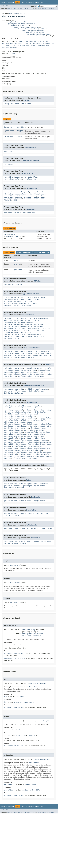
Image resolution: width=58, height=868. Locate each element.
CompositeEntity (11, 236)
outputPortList (29, 331)
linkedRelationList (20, 374)
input (6, 151)
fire (16, 260)
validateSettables (20, 458)
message (7, 446)
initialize (8, 328)
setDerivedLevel (10, 454)
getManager (39, 326)
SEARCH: (34, 6)
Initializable (8, 43)
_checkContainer (26, 351)
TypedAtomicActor (31, 160)
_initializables (30, 177)
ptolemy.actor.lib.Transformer (34, 32)
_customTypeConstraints (37, 298)
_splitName (24, 420)
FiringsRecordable (42, 41)
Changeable (28, 43)
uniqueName (39, 376)
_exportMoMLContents (33, 368)
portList (48, 374)
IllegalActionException (32, 636)
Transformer (31, 148)
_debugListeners (21, 194)
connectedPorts (44, 370)
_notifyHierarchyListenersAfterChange (20, 416)
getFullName (9, 440)
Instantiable (16, 45)
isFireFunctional (34, 328)
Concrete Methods (41, 252)
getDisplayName (39, 438)
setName (31, 357)
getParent (8, 391)
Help (42, 2)
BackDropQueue (10, 234)
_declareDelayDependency (38, 318)
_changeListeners (11, 192)
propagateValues (10, 448)
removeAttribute (25, 448)
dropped (20, 131)
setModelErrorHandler (41, 454)
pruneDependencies (11, 332)
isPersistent (21, 444)
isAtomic (49, 353)
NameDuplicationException (33, 634)
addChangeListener (11, 422)
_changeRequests (37, 192)
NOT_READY (17, 213)
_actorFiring (9, 318)
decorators (34, 426)
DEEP (43, 198)
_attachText (36, 406)
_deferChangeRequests (38, 194)
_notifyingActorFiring (13, 179)
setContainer (27, 336)
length (19, 136)
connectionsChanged (12, 322)
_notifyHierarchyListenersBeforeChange (20, 418)
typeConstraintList (12, 305)
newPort (35, 304)
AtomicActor (28, 173)
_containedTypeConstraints (15, 298)
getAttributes (10, 434)
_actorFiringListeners (13, 177)
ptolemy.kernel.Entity (19, 25)
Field (15, 9)
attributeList (10, 426)
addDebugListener (27, 422)
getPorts (7, 374)
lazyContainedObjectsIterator (40, 444)
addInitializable (32, 320)
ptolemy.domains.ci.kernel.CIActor (39, 34)
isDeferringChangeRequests (40, 442)
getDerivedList (25, 438)
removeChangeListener (42, 448)
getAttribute (32, 372)
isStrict (46, 328)
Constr (21, 9)
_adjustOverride (23, 406)
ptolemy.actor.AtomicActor (27, 29)
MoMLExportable (44, 45)
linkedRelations (36, 374)
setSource (21, 456)
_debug (27, 410)
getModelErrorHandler (24, 440)
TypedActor (18, 43)
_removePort (48, 368)
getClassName (39, 434)
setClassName (22, 452)
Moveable (5, 47)
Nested (10, 9)
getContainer (27, 353)
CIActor (12, 54)
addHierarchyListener (13, 424)
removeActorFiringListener (15, 335)
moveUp (7, 357)
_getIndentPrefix (39, 412)
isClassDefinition (36, 391)
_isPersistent (22, 196)
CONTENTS (36, 198)
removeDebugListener (12, 450)
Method (27, 9)
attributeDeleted (46, 424)
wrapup (16, 339)
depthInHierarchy (11, 428)
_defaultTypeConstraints (14, 299)
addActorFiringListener (13, 320)
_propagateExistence (12, 353)
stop (36, 336)
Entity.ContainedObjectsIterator (17, 104)
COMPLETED (8, 213)
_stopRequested (30, 179)
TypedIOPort (42, 29)
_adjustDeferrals (11, 351)
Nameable (13, 47)
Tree (23, 2)
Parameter (8, 127)
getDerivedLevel (10, 438)
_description (18, 368)
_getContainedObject (42, 351)
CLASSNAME (18, 198)
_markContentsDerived (29, 414)
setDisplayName (25, 454)
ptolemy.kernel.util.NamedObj (16, 22)
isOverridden (9, 444)
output (13, 151)
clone (25, 301)
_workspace (42, 196)
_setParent (8, 389)
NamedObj (32, 188)
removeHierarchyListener (32, 450)
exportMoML (19, 389)
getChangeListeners (25, 434)
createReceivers (28, 322)
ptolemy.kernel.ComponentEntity (26, 27)
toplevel (49, 456)
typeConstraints (28, 305)
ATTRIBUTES (8, 198)
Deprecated (30, 2)
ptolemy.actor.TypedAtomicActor (32, 31)
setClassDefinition (26, 376)
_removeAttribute (11, 420)
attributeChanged (30, 424)
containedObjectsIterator (14, 372)
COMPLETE (27, 198)
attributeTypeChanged (13, 301)
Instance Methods (24, 252)
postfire (40, 331)
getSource (8, 442)
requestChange (10, 452)
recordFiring (26, 332)
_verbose (32, 196)
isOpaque (7, 355)
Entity (26, 100)
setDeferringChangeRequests (40, 452)
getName (37, 440)
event (44, 428)
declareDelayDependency (13, 324)
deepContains (46, 426)
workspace (33, 458)
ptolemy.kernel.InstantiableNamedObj (22, 24)
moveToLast (48, 355)
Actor (22, 41)
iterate (7, 331)
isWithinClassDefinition (14, 393)
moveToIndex (37, 355)
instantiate (39, 353)
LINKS (15, 200)
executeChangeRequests (13, 430)
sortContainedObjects (35, 456)
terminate (8, 339)
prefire (17, 264)
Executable (29, 41)
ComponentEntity (31, 348)
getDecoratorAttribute (13, 436)
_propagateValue (44, 418)
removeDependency (34, 335)
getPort (42, 372)
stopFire (43, 336)
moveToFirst (26, 355)
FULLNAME (7, 200)
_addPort (7, 368)
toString (7, 458)
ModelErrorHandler (29, 45)
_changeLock (24, 192)
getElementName (42, 389)
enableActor (9, 285)
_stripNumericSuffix (38, 420)
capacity (20, 127)
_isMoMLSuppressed (11, 414)
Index (37, 2)
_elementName (9, 196)
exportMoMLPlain (31, 432)
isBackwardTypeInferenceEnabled (17, 304)
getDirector (9, 326)
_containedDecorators (35, 408)
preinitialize (20, 270)
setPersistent (10, 456)
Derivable (6, 45)
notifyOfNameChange (20, 446)
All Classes (5, 6)
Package (11, 2)
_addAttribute (10, 406)
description (24, 428)
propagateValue (35, 446)
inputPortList (20, 328)
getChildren (30, 389)
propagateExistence (19, 357)
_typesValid (9, 164)
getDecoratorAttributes (33, 436)
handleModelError (20, 442)
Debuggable (38, 43)
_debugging (8, 194)
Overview (4, 2)
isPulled (19, 285)
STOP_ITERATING (29, 213)
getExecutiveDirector (24, 326)
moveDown (16, 355)
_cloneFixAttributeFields (14, 408)
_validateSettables (12, 370)
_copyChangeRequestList (13, 410)
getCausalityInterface (34, 324)
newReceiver (17, 331)
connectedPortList (29, 370)
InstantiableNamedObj (34, 385)
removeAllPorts (10, 376)
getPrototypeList (20, 391)
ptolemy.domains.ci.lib (17, 13)
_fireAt (29, 299)
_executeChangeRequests (20, 412)
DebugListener (49, 43)
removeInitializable (12, 336)
